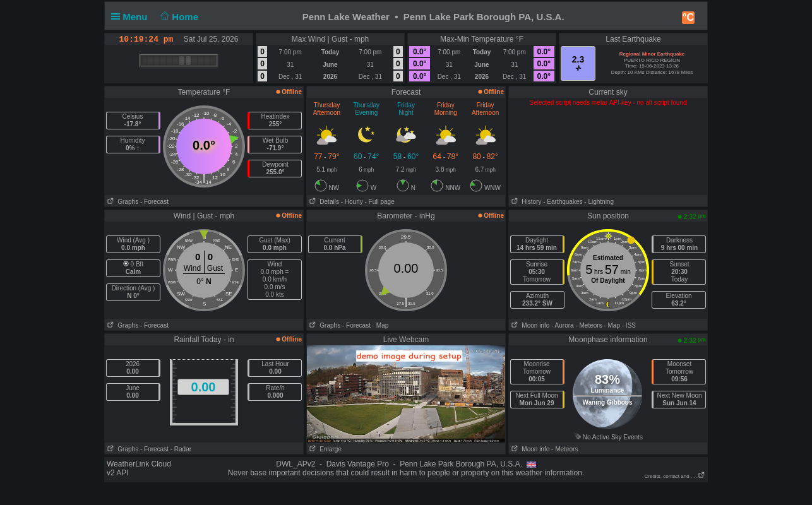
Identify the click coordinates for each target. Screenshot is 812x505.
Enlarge (324, 449)
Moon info (529, 325)
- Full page (379, 202)
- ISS (629, 325)
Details (323, 202)
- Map (381, 325)
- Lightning (599, 202)
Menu (132, 17)
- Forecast (154, 202)
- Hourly (352, 202)
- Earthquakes (563, 202)
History (525, 202)
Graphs (122, 202)
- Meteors (588, 325)
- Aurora (563, 325)
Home (178, 17)
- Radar (181, 449)
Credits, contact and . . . (675, 476)
